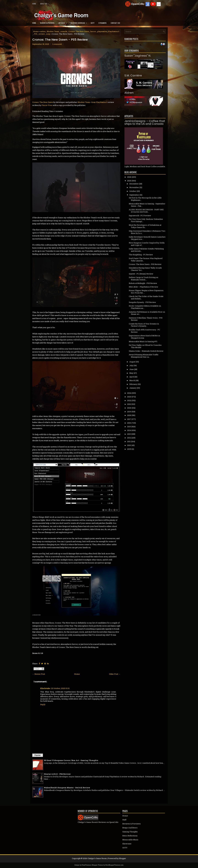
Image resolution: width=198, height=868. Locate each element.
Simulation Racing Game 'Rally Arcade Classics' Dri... (145, 269)
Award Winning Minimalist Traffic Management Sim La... (144, 356)
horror (93, 31)
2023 (129, 397)
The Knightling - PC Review (141, 255)
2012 (129, 438)
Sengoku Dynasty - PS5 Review (142, 302)
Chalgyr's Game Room (97, 858)
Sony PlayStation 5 (99, 102)
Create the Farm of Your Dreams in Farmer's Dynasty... (144, 325)
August (132, 362)
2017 (129, 419)
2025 (129, 181)
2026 (129, 177)
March (132, 380)
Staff (124, 820)
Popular (38, 755)
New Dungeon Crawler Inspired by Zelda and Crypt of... (147, 244)
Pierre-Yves (47, 105)
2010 (129, 445)
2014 (129, 430)
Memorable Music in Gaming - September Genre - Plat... (147, 205)
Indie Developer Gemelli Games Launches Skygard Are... (147, 238)
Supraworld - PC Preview (140, 215)
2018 (129, 415)
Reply (43, 704)
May (131, 373)
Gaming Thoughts (130, 832)
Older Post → (115, 674)
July (131, 365)
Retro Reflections (130, 836)
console (64, 31)
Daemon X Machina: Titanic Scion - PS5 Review (146, 319)
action (43, 31)
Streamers (103, 23)
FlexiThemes (86, 865)
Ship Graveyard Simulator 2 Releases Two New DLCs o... (147, 232)
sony (48, 34)
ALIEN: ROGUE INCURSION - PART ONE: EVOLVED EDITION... (146, 211)
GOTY (93, 23)
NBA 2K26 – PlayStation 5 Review (143, 287)
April (132, 377)
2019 (129, 412)
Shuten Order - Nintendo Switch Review (146, 351)
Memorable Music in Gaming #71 (143, 341)
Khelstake (45, 688)
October (133, 191)
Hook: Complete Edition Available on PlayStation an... (145, 307)
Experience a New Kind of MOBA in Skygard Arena (144, 337)
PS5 (36, 34)
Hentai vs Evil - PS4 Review (57, 774)
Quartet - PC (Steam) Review (141, 274)
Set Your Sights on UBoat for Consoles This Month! (145, 346)
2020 (129, 408)
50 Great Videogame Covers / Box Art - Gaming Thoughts (71, 760)
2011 (129, 441)
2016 (129, 423)
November (134, 187)
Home (34, 4)
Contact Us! (115, 23)
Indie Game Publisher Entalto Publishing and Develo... (146, 250)
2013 (129, 434)
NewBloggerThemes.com (114, 865)
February (133, 384)
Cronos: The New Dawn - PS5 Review (60, 40)
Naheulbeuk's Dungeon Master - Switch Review (67, 788)
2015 (129, 427)
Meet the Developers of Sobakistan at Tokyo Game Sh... (145, 226)
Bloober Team (53, 31)
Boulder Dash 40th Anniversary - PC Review (144, 331)
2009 (129, 449)
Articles (64, 22)
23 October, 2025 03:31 (60, 688)
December (134, 184)
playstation (102, 31)
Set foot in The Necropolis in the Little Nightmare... (145, 199)
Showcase (127, 844)
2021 (129, 404)
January (133, 388)
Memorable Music (130, 840)
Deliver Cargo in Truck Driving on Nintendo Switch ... (143, 278)
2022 (129, 400)
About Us (45, 3)
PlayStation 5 (114, 31)
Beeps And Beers (130, 828)
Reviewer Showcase (80, 22)
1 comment (57, 44)
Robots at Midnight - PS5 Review (143, 283)
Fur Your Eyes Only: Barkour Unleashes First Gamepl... (146, 220)
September (134, 195)
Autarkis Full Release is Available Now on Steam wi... (147, 313)
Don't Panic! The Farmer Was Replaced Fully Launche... (146, 259)
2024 (129, 393)
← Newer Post (39, 674)
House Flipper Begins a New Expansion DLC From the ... (146, 292)
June (132, 369)
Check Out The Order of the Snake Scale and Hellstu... (146, 297)
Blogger (123, 858)
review (42, 34)
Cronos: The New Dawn (79, 31)
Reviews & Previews (47, 23)
